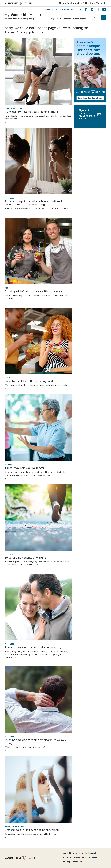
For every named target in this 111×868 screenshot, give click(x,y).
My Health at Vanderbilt (63, 9)
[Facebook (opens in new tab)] (86, 10)
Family (51, 19)
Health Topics (80, 19)
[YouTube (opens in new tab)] (104, 10)
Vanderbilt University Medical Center (79, 853)
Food (59, 19)
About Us (67, 857)
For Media (93, 857)
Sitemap (67, 862)
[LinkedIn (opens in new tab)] (92, 10)
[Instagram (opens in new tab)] (98, 10)
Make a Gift (78, 862)
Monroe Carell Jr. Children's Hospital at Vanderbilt (83, 3)
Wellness (67, 19)
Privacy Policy (80, 857)
